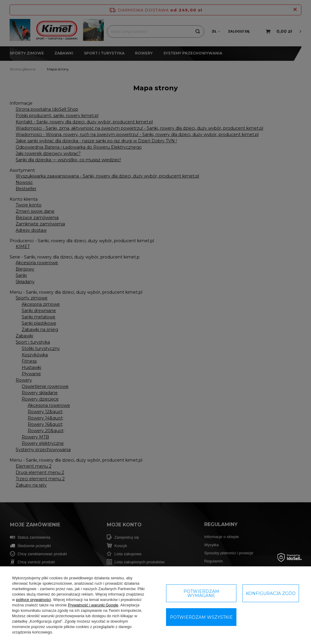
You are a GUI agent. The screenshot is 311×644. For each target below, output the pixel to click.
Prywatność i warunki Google (93, 605)
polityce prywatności (33, 600)
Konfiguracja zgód (271, 593)
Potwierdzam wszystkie (201, 617)
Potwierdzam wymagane (201, 593)
